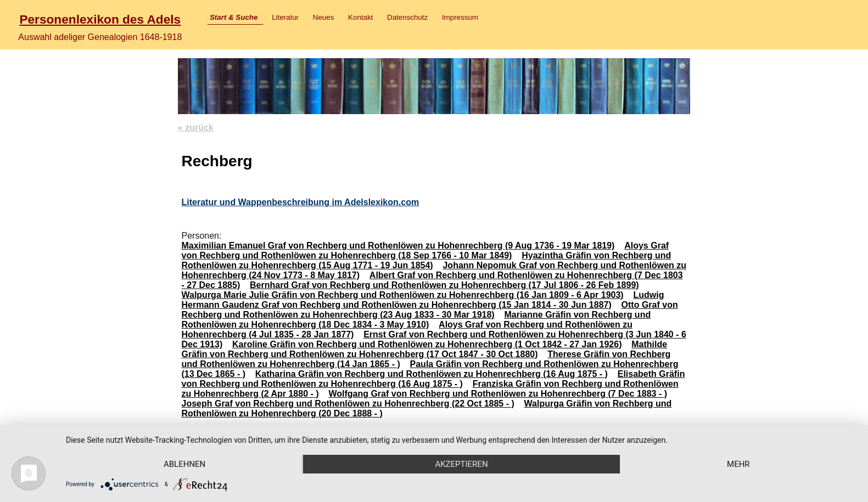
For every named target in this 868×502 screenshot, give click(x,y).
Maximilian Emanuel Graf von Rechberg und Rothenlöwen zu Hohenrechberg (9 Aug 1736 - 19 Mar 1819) (398, 246)
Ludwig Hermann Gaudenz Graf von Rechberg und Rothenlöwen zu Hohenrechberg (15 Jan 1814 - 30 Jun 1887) (422, 300)
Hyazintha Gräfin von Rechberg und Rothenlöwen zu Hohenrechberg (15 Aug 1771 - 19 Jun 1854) (426, 260)
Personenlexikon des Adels (100, 19)
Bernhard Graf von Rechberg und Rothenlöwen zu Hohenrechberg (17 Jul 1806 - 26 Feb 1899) (444, 285)
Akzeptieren (461, 464)
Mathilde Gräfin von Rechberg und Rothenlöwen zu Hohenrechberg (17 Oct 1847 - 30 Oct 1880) (424, 349)
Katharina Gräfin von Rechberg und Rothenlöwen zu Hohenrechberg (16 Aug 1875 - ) (432, 374)
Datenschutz (407, 17)
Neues (324, 17)
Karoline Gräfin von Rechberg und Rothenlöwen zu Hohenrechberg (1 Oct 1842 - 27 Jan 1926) (427, 344)
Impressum (460, 17)
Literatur (285, 17)
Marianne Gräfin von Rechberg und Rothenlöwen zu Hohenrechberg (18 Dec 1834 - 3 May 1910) (416, 320)
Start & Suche (234, 17)
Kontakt (360, 17)
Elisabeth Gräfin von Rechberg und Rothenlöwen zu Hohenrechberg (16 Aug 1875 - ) (433, 379)
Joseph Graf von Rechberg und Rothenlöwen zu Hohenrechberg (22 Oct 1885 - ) (348, 404)
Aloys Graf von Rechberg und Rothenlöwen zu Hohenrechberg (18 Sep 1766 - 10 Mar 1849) (425, 250)
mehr (738, 464)
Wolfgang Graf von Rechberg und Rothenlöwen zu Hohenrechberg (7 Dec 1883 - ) (498, 394)
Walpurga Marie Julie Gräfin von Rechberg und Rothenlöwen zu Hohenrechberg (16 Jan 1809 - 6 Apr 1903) (402, 295)
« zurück (196, 128)
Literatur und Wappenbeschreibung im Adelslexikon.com (300, 202)
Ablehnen (184, 464)
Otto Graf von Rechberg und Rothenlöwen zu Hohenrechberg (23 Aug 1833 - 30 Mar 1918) (429, 310)
